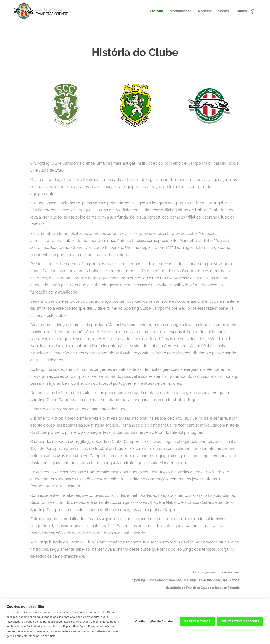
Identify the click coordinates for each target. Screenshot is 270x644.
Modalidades (180, 11)
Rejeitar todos (198, 621)
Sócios (224, 11)
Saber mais (48, 636)
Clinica (241, 11)
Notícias (205, 11)
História (157, 11)
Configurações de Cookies (154, 621)
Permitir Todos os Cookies (240, 621)
